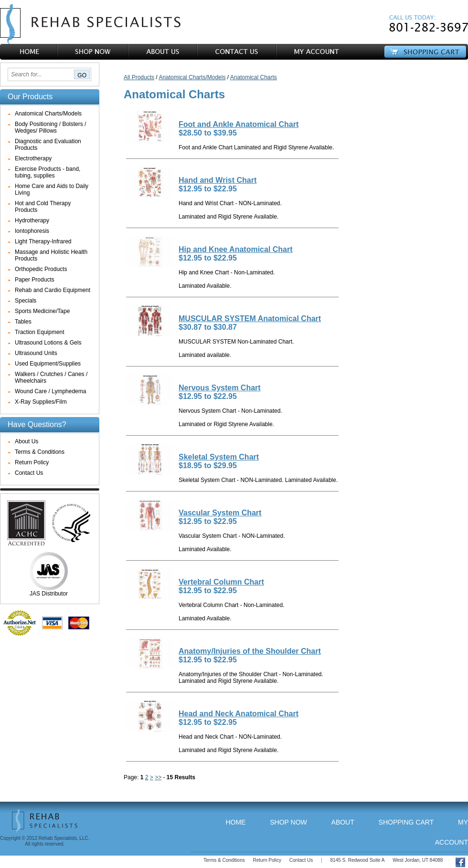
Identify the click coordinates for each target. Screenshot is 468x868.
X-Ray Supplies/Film (41, 402)
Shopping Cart (406, 822)
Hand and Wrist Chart (218, 180)
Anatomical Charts (254, 77)
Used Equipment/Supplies (48, 364)
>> (158, 777)
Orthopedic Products (41, 269)
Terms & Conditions (40, 452)
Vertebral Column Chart (221, 582)
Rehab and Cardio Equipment (53, 290)
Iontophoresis (32, 231)
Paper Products (35, 280)
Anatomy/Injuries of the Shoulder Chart (250, 651)
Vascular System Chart (220, 513)
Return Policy (32, 462)
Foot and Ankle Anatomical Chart (239, 124)
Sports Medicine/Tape (42, 311)
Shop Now (288, 822)
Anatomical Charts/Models (48, 114)
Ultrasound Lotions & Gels (48, 343)
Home (235, 822)
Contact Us (29, 473)
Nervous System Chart (220, 388)
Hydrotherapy (32, 220)
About (343, 822)
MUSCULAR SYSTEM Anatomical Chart (250, 319)
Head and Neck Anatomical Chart (239, 714)
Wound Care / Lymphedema (50, 391)
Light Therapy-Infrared (43, 241)
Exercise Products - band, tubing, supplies (48, 172)
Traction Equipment (40, 332)
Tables (23, 322)
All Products (139, 77)
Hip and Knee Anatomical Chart (236, 249)
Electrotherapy (33, 158)
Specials (26, 301)
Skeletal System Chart (219, 457)
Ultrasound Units (36, 353)
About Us (27, 441)
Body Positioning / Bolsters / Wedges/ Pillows (50, 127)
